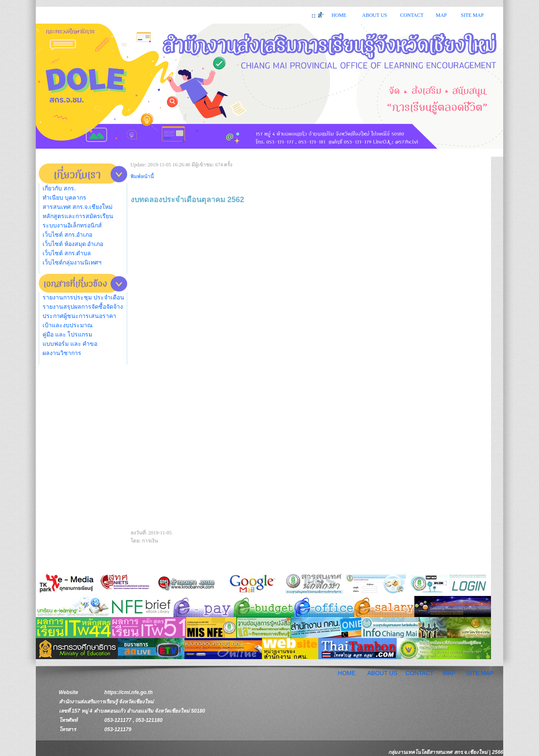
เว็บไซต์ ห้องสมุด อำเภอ (73, 244)
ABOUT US (375, 15)
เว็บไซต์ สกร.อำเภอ (67, 235)
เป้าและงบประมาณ (68, 325)
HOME (339, 15)
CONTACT (412, 15)
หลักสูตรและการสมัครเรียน (78, 216)
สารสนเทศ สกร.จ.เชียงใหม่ (77, 207)
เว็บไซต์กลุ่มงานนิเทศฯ (72, 263)
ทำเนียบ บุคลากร (64, 198)
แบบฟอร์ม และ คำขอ (70, 344)
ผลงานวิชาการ (62, 353)
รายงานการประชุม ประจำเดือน (83, 298)
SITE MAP (472, 15)
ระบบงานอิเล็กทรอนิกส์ (72, 226)
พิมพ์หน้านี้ (142, 176)
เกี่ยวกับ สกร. (59, 188)
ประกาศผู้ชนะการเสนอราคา (79, 316)
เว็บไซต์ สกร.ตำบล (67, 253)
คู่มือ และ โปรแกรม (67, 335)
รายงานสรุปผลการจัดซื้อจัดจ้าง (83, 307)
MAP (441, 15)
